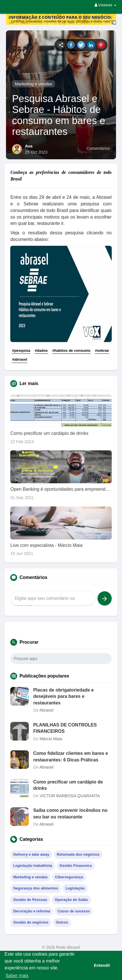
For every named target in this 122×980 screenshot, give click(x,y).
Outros (62, 922)
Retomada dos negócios (78, 854)
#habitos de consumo (72, 350)
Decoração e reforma (31, 911)
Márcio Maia (51, 739)
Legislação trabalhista (33, 866)
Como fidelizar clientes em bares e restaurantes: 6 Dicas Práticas (70, 756)
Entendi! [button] (102, 965)
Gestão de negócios (31, 922)
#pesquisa (21, 350)
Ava (29, 146)
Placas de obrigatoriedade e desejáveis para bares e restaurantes (63, 696)
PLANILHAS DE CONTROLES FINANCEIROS (65, 728)
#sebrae (102, 350)
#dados (41, 350)
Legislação (75, 888)
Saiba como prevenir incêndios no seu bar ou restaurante (70, 813)
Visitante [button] (105, 5)
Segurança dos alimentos (36, 888)
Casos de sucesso (74, 911)
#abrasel (20, 359)
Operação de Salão (71, 900)
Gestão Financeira (76, 866)
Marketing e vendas (33, 84)
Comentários (98, 148)
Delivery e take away (31, 854)
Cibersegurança (69, 877)
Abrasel (46, 710)
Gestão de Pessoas (30, 900)
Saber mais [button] (17, 976)
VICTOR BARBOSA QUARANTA (70, 796)
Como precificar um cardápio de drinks (68, 785)
